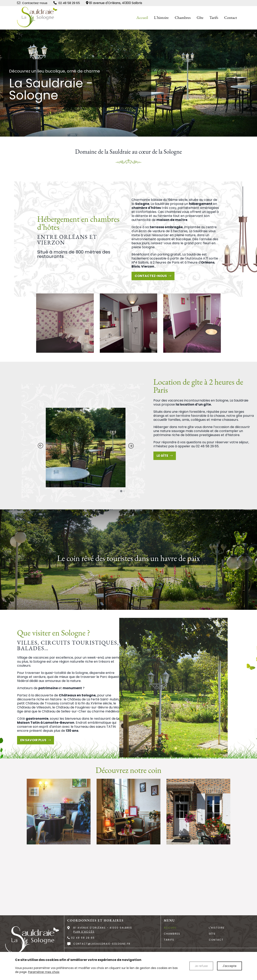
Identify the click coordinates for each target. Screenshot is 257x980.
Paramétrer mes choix (44, 972)
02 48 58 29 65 (207, 446)
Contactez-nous (153, 276)
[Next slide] (131, 446)
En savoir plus (36, 740)
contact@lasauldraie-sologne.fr (102, 944)
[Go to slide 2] (124, 491)
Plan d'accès (84, 932)
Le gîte (165, 456)
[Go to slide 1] (121, 491)
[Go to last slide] (40, 446)
